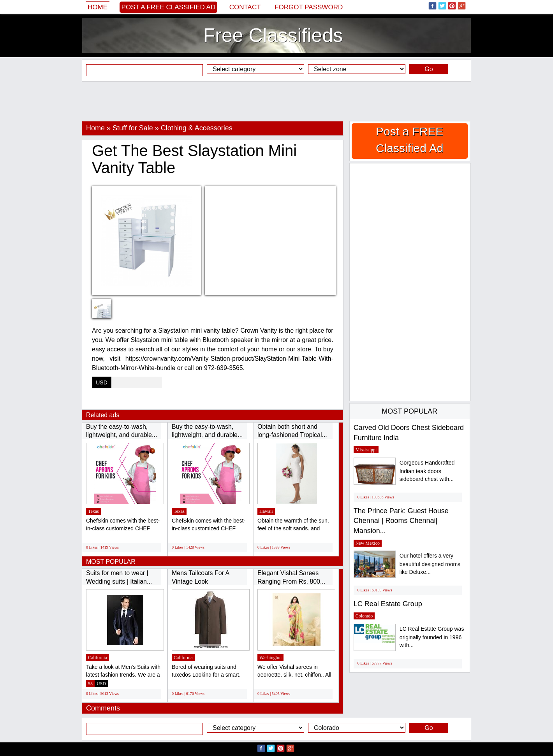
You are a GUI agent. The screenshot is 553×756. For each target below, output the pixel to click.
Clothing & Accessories (197, 128)
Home (98, 7)
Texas (93, 511)
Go (429, 69)
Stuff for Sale (133, 128)
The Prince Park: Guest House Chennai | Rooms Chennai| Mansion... (401, 521)
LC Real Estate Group (388, 604)
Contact (245, 7)
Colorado (364, 616)
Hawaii (266, 511)
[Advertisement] (276, 101)
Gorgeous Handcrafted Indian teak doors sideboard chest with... (427, 471)
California (98, 658)
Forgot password (309, 7)
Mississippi (366, 450)
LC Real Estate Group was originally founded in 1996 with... (432, 637)
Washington (270, 658)
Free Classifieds (273, 35)
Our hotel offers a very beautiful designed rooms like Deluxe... (430, 564)
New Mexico (368, 543)
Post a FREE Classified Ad (169, 7)
